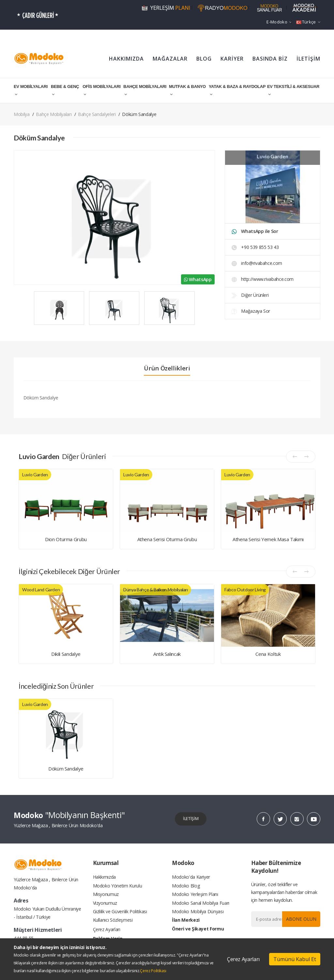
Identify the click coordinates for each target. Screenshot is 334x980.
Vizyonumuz (105, 907)
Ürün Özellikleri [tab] (167, 368)
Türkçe (308, 22)
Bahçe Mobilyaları (54, 114)
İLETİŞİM (308, 59)
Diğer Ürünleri (250, 295)
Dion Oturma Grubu (66, 539)
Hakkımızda (105, 878)
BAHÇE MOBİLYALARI (145, 90)
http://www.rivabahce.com (263, 279)
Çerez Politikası (153, 971)
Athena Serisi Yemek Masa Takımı (268, 539)
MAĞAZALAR (170, 59)
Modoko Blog (186, 887)
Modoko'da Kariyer (191, 878)
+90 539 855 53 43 (255, 247)
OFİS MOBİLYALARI (101, 90)
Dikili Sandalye (66, 654)
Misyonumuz (106, 897)
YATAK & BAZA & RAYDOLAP (237, 90)
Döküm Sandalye (66, 769)
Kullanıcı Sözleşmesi (113, 926)
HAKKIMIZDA (126, 59)
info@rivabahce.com (257, 263)
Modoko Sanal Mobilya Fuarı (201, 907)
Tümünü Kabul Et (295, 959)
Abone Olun (299, 919)
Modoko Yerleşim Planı (195, 897)
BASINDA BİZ (270, 59)
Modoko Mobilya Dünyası (198, 917)
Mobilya (22, 114)
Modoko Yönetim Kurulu (118, 887)
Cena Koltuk (268, 654)
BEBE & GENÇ (65, 90)
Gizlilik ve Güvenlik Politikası (120, 917)
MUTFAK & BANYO (187, 90)
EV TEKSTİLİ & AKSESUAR (293, 90)
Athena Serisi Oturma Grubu (167, 539)
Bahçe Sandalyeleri (97, 114)
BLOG (204, 59)
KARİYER (232, 59)
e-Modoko (279, 22)
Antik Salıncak (167, 654)
